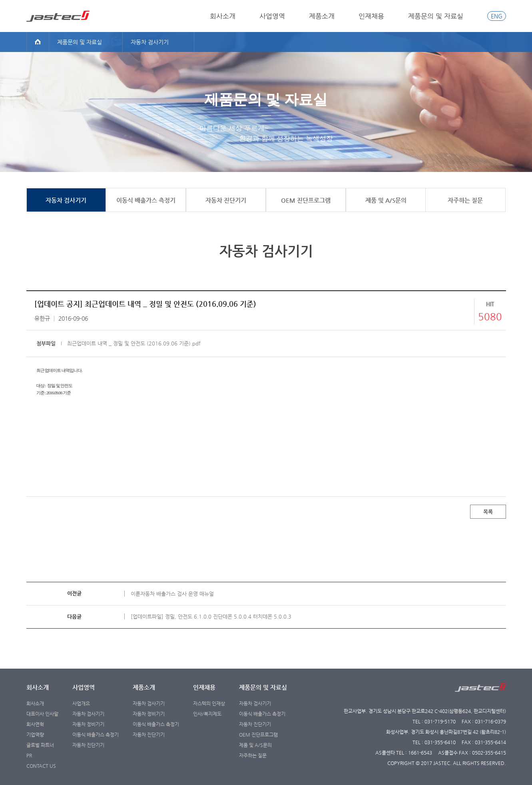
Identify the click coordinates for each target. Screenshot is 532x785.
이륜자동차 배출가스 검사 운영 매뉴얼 (172, 594)
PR (29, 755)
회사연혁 (35, 724)
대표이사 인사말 (42, 714)
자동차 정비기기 (88, 724)
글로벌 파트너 (40, 745)
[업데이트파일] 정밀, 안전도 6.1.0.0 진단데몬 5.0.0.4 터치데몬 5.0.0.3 (211, 616)
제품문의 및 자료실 (436, 16)
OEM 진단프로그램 (258, 735)
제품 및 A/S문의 (255, 745)
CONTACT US (41, 766)
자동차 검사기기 (88, 714)
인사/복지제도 (207, 714)
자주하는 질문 (253, 755)
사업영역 (272, 16)
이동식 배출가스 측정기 (96, 735)
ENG (497, 16)
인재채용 (371, 16)
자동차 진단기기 (88, 745)
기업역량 (35, 735)
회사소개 (223, 16)
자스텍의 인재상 (209, 703)
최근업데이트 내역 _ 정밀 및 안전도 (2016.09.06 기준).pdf (134, 343)
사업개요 (81, 703)
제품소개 (322, 16)
